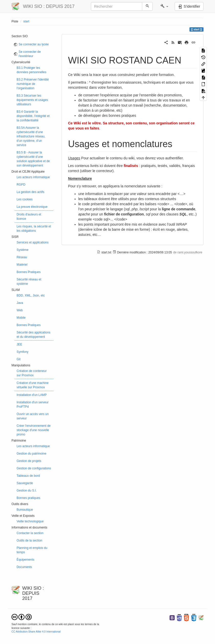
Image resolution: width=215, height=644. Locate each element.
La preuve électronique (32, 207)
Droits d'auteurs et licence (29, 217)
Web (20, 310)
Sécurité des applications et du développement (33, 335)
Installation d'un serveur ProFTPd (33, 404)
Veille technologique (30, 521)
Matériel (22, 265)
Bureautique (25, 510)
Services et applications (33, 242)
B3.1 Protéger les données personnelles (31, 70)
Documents (24, 567)
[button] (164, 6)
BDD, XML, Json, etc (31, 295)
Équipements (25, 560)
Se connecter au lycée (34, 44)
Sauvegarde (25, 483)
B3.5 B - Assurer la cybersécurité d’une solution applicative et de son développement (33, 159)
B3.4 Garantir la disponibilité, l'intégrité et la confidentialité (33, 116)
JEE (19, 344)
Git (19, 359)
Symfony (22, 352)
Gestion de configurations (34, 468)
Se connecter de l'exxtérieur (30, 54)
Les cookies (25, 199)
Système (22, 250)
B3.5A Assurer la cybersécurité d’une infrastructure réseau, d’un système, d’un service (31, 136)
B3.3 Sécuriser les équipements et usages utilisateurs (32, 100)
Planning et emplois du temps (32, 550)
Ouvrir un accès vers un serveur (33, 416)
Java (20, 303)
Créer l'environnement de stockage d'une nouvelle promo (34, 430)
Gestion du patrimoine (31, 454)
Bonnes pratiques (28, 498)
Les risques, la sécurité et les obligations (34, 229)
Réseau (22, 257)
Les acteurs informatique (33, 177)
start (26, 21)
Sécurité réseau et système (29, 282)
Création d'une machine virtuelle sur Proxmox (33, 385)
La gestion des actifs (30, 192)
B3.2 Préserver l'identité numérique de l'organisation (33, 84)
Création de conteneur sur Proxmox (32, 373)
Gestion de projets (29, 461)
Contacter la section (30, 533)
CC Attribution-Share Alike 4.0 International (36, 632)
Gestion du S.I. (27, 491)
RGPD (21, 185)
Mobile (21, 318)
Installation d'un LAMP (32, 395)
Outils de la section (29, 540)
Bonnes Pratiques (29, 272)
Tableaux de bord (28, 476)
